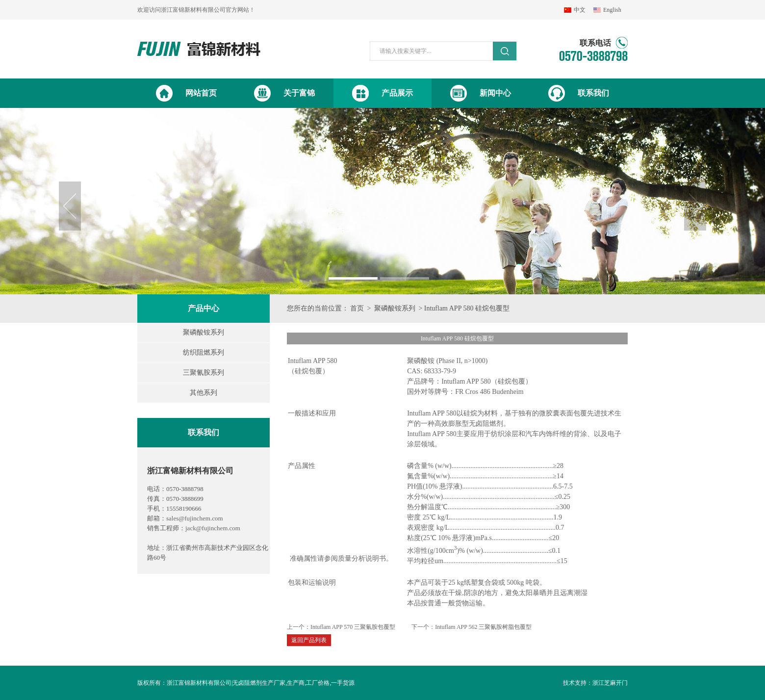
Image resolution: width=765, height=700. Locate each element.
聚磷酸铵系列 (395, 308)
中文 (580, 10)
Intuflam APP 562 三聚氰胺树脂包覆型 (483, 627)
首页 (357, 308)
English (612, 10)
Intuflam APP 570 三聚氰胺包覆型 (353, 627)
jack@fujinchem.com (213, 528)
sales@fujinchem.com (195, 518)
